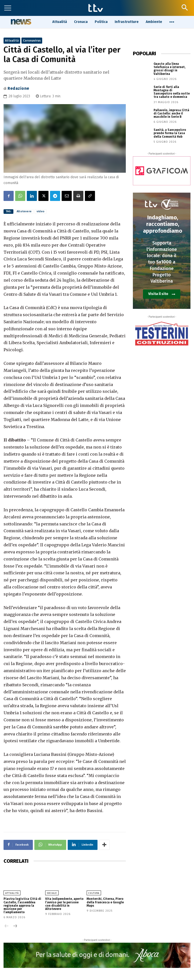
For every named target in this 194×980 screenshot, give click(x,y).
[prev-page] (7, 926)
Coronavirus (32, 41)
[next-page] (15, 926)
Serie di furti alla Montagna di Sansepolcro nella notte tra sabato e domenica (172, 92)
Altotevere (24, 211)
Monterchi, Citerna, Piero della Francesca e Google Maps (105, 902)
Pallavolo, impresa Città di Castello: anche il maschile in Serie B (171, 113)
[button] (185, 7)
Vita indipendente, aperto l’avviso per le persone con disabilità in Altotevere (64, 904)
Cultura (94, 893)
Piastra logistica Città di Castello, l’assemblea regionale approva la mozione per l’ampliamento (22, 905)
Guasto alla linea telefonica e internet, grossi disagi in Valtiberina (169, 69)
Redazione (18, 88)
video (41, 211)
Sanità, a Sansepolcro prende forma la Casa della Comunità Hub (170, 133)
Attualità (12, 41)
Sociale (52, 893)
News (20, 22)
